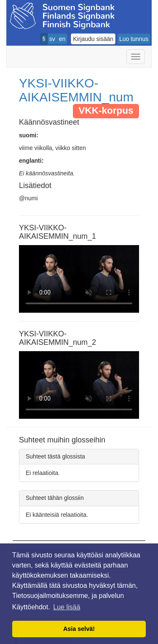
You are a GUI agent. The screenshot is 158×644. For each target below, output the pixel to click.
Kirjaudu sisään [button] (93, 39)
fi (44, 39)
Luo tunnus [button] (134, 39)
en (62, 39)
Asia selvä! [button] (79, 629)
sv (52, 39)
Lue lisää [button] (67, 607)
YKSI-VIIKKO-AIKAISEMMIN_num (76, 90)
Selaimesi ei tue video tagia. (79, 279)
